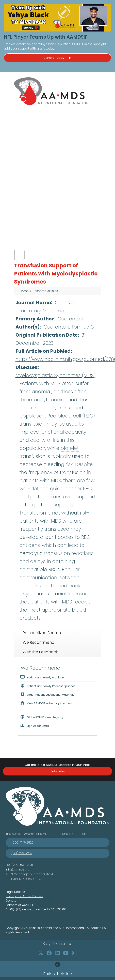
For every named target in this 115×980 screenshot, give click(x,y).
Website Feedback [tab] (40, 652)
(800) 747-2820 (22, 842)
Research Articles (45, 291)
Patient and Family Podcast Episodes (48, 686)
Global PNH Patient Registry (42, 717)
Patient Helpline (58, 974)
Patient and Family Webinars (42, 677)
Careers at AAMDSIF (20, 905)
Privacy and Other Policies (24, 896)
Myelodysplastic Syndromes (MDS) (55, 375)
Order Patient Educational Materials (47, 694)
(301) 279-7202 (22, 853)
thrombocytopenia (43, 400)
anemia (42, 392)
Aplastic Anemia (24, 834)
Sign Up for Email (35, 726)
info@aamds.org (18, 869)
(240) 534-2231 (22, 865)
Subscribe (58, 771)
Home (24, 291)
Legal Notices (15, 892)
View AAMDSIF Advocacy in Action (46, 703)
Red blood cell (65, 416)
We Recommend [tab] (39, 642)
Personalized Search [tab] (42, 633)
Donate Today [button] (58, 58)
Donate (11, 901)
